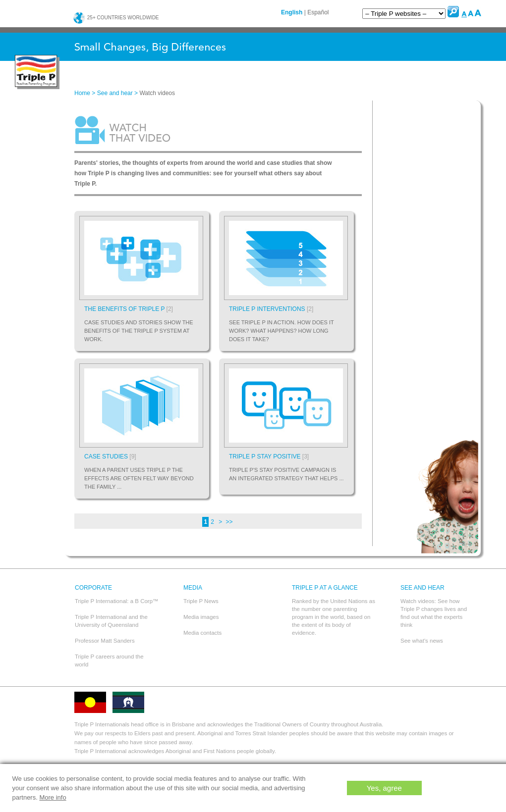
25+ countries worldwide (116, 18)
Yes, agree (384, 788)
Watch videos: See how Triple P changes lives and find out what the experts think (434, 613)
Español (318, 12)
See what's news (422, 641)
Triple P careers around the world (109, 660)
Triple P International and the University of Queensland (111, 621)
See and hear (115, 93)
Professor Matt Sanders (105, 641)
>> (229, 522)
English (292, 12)
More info (53, 797)
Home (82, 93)
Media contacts (202, 633)
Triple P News (201, 601)
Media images (201, 617)
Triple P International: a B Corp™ (117, 601)
